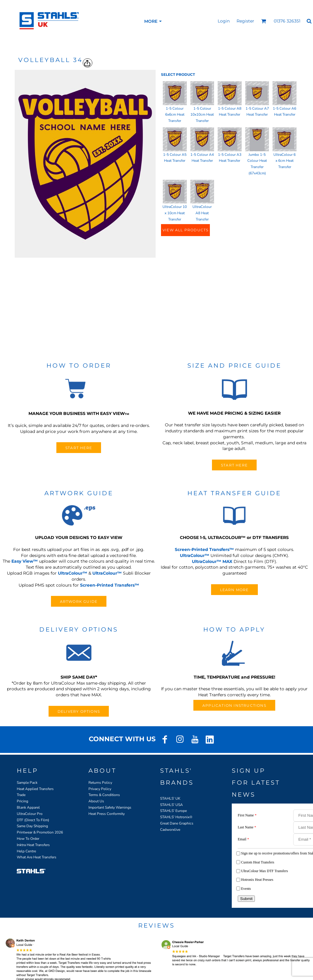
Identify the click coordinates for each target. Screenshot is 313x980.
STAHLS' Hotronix (175, 817)
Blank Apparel (28, 807)
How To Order (28, 839)
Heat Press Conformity (107, 814)
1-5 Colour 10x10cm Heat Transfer (202, 115)
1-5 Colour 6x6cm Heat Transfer (175, 115)
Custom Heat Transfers (258, 862)
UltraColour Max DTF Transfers (264, 871)
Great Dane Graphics (177, 823)
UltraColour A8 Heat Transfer (202, 213)
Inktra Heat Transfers (33, 845)
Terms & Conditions (104, 795)
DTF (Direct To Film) (33, 820)
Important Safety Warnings (110, 807)
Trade (21, 795)
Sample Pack (27, 783)
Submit (246, 899)
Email (243, 839)
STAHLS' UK (170, 798)
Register (245, 21)
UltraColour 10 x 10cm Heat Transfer (175, 213)
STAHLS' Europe (173, 811)
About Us (96, 801)
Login (224, 21)
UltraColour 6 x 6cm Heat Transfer (285, 161)
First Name (247, 815)
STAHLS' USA (171, 805)
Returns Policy (100, 783)
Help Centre (26, 851)
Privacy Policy (100, 789)
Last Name (247, 827)
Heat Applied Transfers (35, 789)
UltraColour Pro (30, 814)
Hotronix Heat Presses (257, 880)
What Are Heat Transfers (37, 857)
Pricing (22, 801)
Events (246, 889)
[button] (264, 21)
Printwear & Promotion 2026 (40, 832)
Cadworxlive (170, 830)
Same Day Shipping (32, 826)
